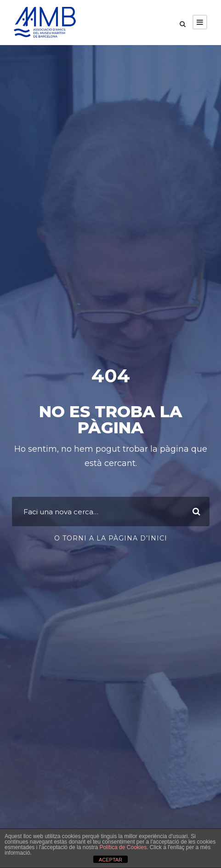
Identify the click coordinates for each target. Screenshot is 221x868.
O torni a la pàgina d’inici (111, 538)
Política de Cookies (123, 847)
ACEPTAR (110, 860)
